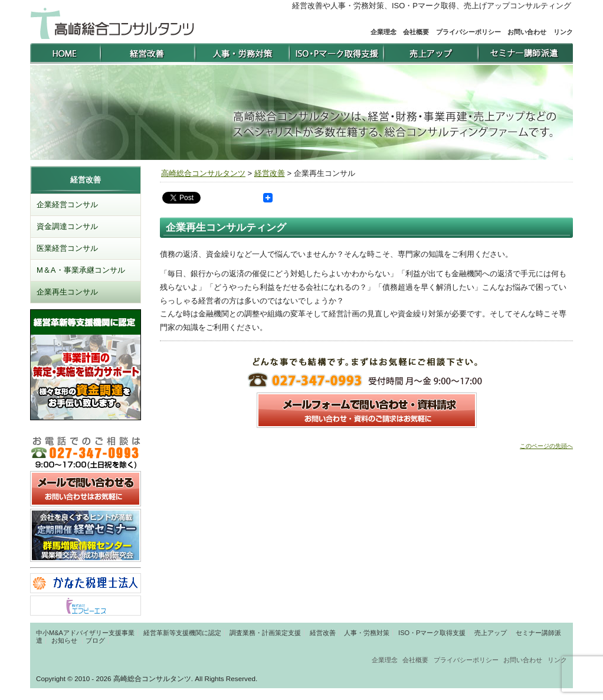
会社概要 (416, 32)
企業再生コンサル (67, 292)
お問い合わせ (527, 32)
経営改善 (270, 173)
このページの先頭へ (546, 446)
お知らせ (64, 640)
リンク (563, 32)
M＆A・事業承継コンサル (81, 270)
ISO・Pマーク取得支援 (432, 633)
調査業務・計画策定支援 (265, 633)
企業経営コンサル (67, 205)
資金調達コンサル (67, 226)
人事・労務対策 (367, 633)
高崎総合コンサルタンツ (203, 173)
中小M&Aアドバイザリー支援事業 (85, 633)
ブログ (95, 640)
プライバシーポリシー (468, 32)
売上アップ (491, 633)
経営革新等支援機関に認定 (182, 633)
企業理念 (384, 32)
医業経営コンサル (67, 248)
